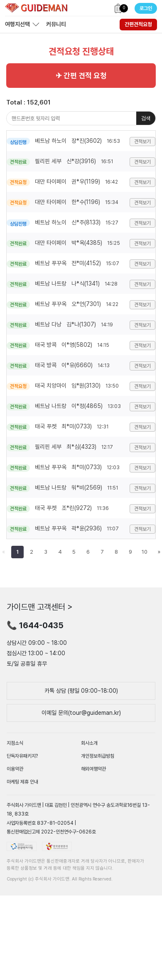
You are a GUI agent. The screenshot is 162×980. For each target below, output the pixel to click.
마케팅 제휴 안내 (22, 782)
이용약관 (15, 769)
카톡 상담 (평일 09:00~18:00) (81, 691)
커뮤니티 (56, 24)
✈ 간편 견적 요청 (81, 76)
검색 (146, 118)
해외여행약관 (93, 769)
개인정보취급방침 (98, 756)
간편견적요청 (138, 24)
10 (145, 552)
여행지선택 (17, 24)
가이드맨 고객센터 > (40, 607)
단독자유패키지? (22, 756)
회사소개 (89, 743)
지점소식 (15, 743)
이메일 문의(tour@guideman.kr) (81, 713)
